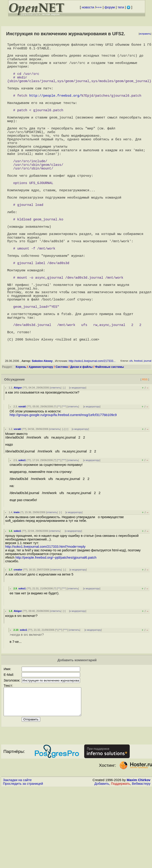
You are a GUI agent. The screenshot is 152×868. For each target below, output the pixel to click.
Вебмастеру (141, 864)
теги (121, 7)
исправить (145, 34)
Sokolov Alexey (42, 436)
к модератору (78, 462)
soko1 (22, 535)
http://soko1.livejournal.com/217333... (92, 436)
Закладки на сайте (17, 860)
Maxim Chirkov (139, 860)
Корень (21, 441)
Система (62, 441)
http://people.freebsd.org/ (55, 109)
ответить (56, 462)
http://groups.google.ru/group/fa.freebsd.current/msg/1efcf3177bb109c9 (63, 490)
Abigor (18, 462)
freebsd (138, 435)
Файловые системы (110, 441)
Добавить (102, 864)
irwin (17, 587)
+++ (99, 7)
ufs (131, 435)
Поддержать (121, 864)
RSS (145, 454)
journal (148, 435)
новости (88, 7)
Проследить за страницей (23, 864)
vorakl (22, 481)
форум (110, 7)
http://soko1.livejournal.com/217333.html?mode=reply (45, 621)
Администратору (41, 441)
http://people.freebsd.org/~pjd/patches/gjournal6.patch (56, 632)
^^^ (64, 481)
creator (18, 644)
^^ (59, 481)
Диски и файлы (81, 441)
